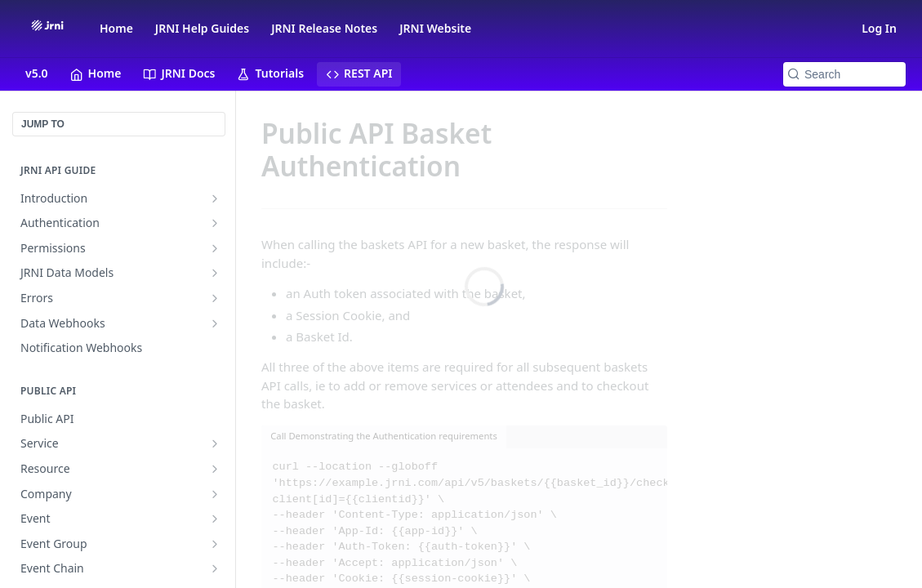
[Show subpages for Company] (215, 494)
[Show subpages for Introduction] (215, 198)
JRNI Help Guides (202, 28)
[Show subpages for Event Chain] (215, 568)
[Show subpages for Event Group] (215, 544)
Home (116, 28)
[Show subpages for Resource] (215, 469)
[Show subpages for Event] (215, 519)
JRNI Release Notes (324, 28)
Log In (879, 28)
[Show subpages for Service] (215, 443)
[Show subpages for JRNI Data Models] (215, 273)
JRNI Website (435, 28)
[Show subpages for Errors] (215, 298)
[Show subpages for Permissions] (215, 248)
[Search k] (844, 74)
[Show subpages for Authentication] (215, 223)
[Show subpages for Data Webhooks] (215, 323)
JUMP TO (43, 124)
